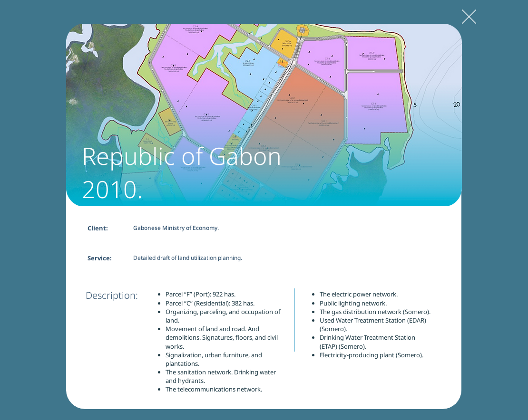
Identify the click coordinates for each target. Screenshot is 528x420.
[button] (264, 115)
